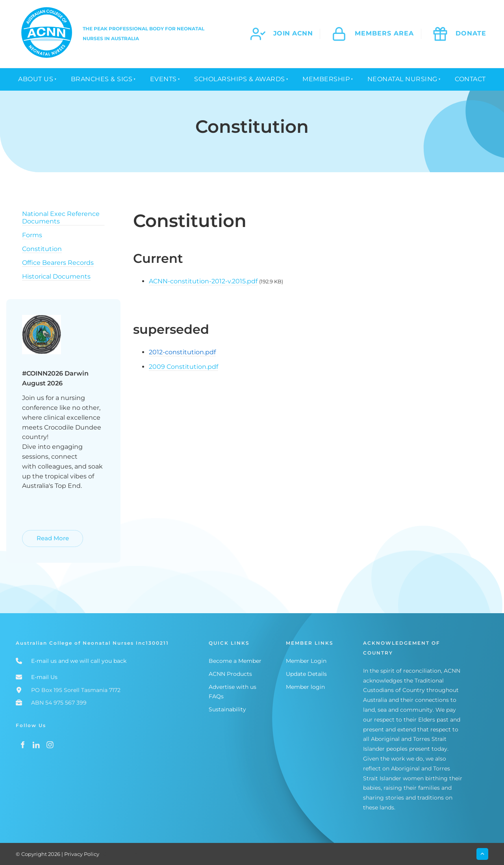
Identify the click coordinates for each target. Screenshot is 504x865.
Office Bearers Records (58, 263)
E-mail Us (44, 677)
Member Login (306, 661)
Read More (39, 535)
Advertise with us (233, 687)
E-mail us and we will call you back (79, 661)
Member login (305, 687)
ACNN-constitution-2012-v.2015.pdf (203, 281)
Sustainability (227, 709)
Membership (326, 79)
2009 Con (164, 367)
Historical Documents (56, 276)
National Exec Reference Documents (61, 218)
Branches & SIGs (102, 79)
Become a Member (235, 661)
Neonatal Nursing (402, 79)
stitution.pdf (199, 367)
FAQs (216, 696)
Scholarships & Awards (240, 79)
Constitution (42, 249)
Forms (32, 235)
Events (163, 79)
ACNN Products (230, 674)
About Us (36, 79)
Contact (470, 79)
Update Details (306, 674)
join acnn (293, 33)
